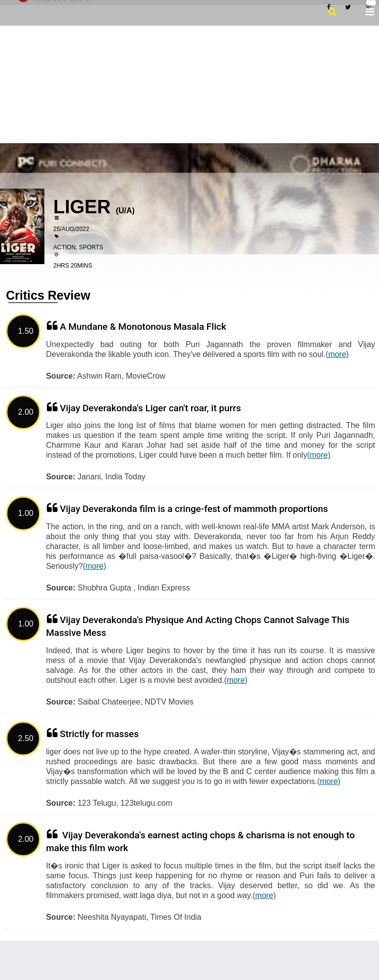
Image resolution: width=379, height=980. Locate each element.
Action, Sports (78, 247)
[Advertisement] (189, 83)
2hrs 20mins (73, 266)
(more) (337, 354)
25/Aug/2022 (71, 229)
